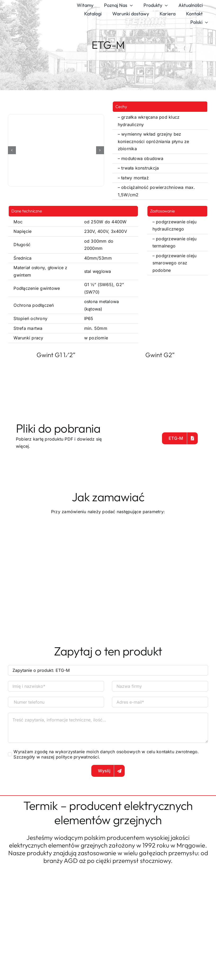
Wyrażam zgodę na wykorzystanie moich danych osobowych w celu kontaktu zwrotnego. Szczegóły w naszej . (106, 754)
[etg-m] (56, 150)
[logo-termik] (30, 9)
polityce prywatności (77, 757)
